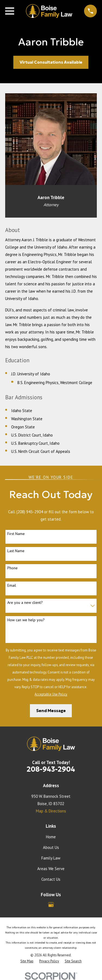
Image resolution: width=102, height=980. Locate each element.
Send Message (51, 711)
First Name (16, 534)
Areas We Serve (51, 869)
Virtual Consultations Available (51, 62)
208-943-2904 (51, 769)
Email (12, 585)
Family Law (51, 858)
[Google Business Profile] (51, 905)
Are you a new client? (25, 603)
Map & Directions (51, 811)
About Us (51, 847)
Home (51, 837)
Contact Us (51, 879)
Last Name (16, 551)
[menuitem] (27, 961)
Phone (13, 568)
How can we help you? (26, 620)
